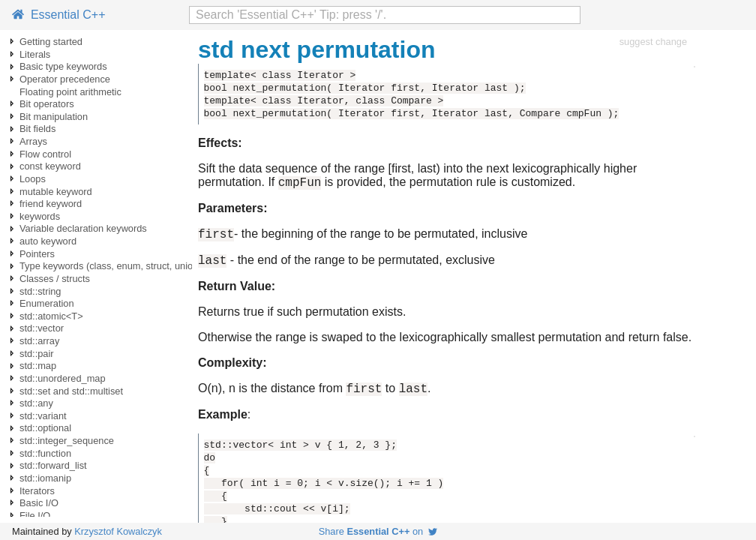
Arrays (33, 141)
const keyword (50, 166)
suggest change (653, 42)
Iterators (37, 491)
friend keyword (51, 204)
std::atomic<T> (51, 316)
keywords (40, 216)
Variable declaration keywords (83, 228)
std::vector (42, 328)
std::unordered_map (63, 378)
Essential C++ (59, 15)
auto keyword (48, 241)
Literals (35, 54)
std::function (45, 453)
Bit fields (37, 129)
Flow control (45, 154)
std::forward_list (53, 465)
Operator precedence (65, 79)
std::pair (37, 354)
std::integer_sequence (67, 441)
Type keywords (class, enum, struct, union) (111, 266)
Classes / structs (55, 279)
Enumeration (47, 303)
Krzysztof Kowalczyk (118, 531)
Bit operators (47, 104)
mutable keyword (56, 192)
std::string (40, 291)
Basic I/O (39, 503)
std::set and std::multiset (71, 391)
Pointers (37, 254)
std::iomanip (45, 478)
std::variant (43, 416)
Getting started (51, 42)
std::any (36, 403)
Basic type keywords (63, 66)
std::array (39, 341)
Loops (33, 179)
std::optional (45, 428)
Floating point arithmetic (70, 92)
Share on (378, 531)
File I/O (35, 516)
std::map (38, 366)
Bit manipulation (54, 117)
